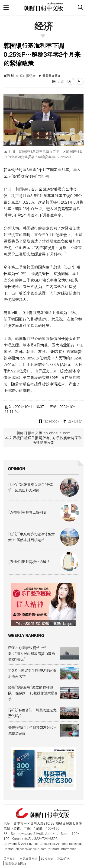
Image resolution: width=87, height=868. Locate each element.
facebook (49, 421)
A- (80, 81)
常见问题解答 (29, 859)
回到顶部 (73, 421)
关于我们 (10, 859)
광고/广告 (63, 859)
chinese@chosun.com (31, 849)
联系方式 (47, 859)
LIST (59, 81)
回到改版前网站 (16, 863)
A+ (71, 81)
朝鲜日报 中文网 (44, 7)
